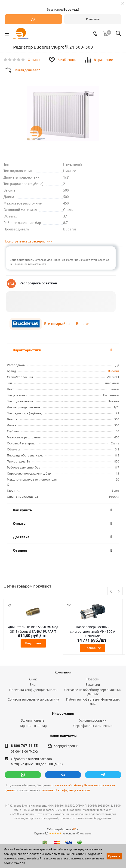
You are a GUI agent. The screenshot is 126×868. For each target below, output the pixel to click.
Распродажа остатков (38, 283)
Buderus (114, 371)
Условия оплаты (33, 720)
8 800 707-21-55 (24, 746)
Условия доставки (93, 720)
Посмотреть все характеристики (28, 241)
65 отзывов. (84, 833)
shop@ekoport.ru (67, 746)
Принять (114, 856)
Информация (63, 714)
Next (119, 591)
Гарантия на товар (33, 726)
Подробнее (33, 643)
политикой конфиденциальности (66, 790)
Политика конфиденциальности (33, 690)
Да (33, 19)
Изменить (93, 19)
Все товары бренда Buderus (67, 324)
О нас (33, 679)
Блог (33, 685)
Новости (93, 679)
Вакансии (93, 685)
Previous (111, 591)
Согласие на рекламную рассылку (33, 699)
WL (75, 829)
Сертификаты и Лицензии (93, 726)
